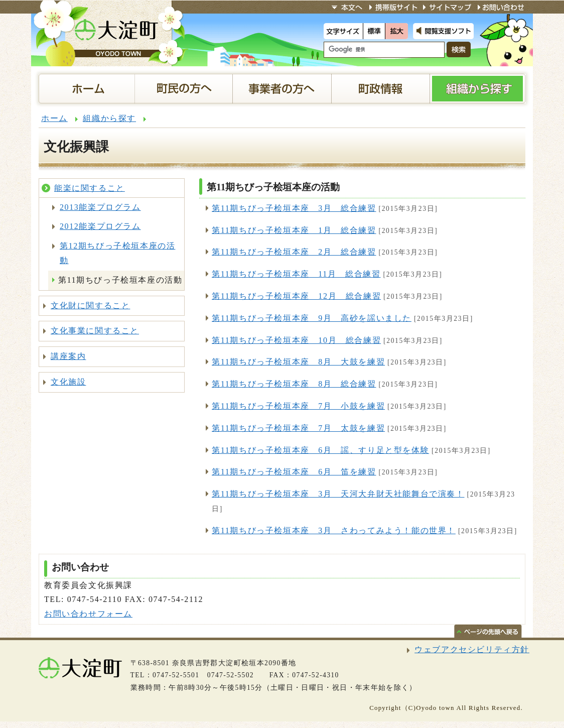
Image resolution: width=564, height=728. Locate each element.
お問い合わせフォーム (88, 614)
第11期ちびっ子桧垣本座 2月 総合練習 (294, 252)
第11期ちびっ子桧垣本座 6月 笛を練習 (294, 472)
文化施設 (68, 382)
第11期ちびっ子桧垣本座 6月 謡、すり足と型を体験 (320, 450)
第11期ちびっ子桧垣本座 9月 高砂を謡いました (312, 318)
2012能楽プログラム (100, 226)
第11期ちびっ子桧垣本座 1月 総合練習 (294, 230)
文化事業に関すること (95, 331)
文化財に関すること (90, 306)
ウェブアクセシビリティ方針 (472, 649)
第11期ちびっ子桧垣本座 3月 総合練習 (294, 208)
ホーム (54, 118)
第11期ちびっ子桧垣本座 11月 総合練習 (296, 274)
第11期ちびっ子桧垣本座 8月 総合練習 (294, 384)
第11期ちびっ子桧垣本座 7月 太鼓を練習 (298, 428)
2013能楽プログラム (100, 207)
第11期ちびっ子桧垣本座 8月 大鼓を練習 (298, 362)
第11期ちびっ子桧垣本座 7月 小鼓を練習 (298, 406)
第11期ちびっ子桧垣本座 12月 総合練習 (296, 296)
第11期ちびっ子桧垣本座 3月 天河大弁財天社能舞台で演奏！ (338, 494)
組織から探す (109, 118)
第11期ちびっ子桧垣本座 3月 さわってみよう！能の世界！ (334, 530)
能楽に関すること (90, 188)
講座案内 (68, 356)
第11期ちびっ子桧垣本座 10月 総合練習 (296, 340)
